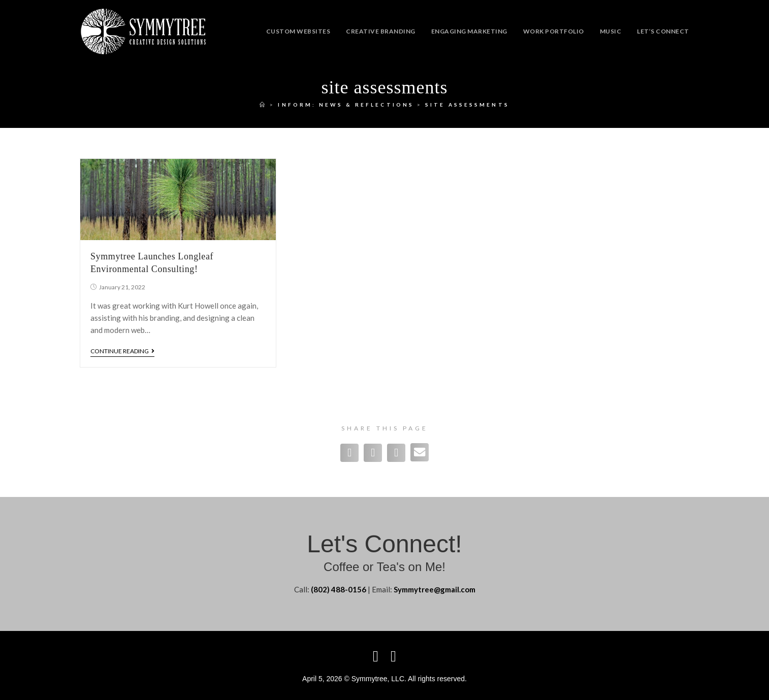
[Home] (263, 105)
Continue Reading (122, 351)
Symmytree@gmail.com (435, 589)
